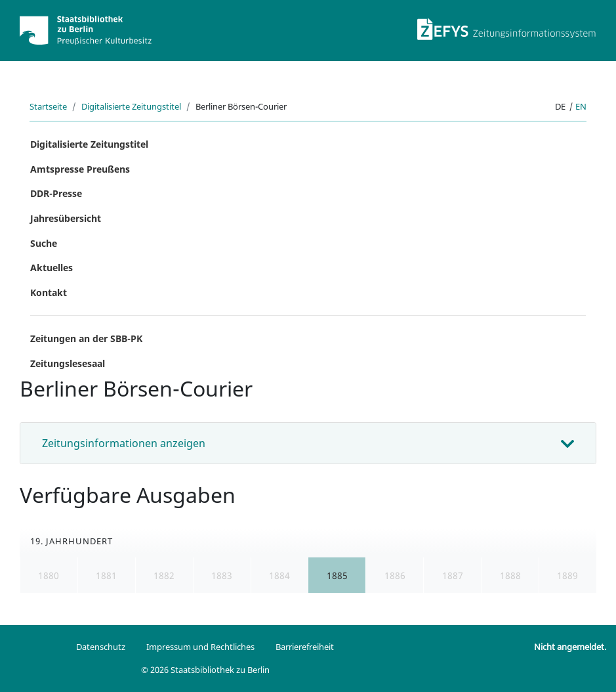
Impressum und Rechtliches (200, 647)
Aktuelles (51, 268)
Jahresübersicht (66, 218)
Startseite (48, 106)
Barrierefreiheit (305, 647)
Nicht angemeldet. (570, 647)
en (581, 106)
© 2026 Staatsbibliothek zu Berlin (205, 670)
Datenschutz (101, 647)
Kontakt (49, 292)
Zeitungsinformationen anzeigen (124, 443)
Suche (44, 243)
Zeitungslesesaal (68, 363)
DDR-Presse (56, 193)
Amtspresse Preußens (80, 169)
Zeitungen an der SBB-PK (86, 338)
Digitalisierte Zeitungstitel (131, 106)
